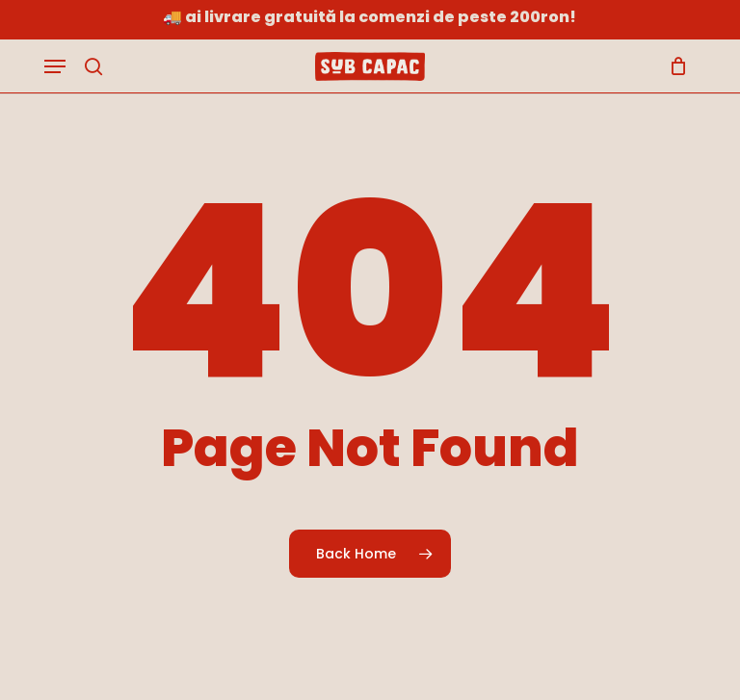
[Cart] (674, 66)
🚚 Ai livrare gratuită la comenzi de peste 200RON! (370, 17)
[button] (55, 66)
